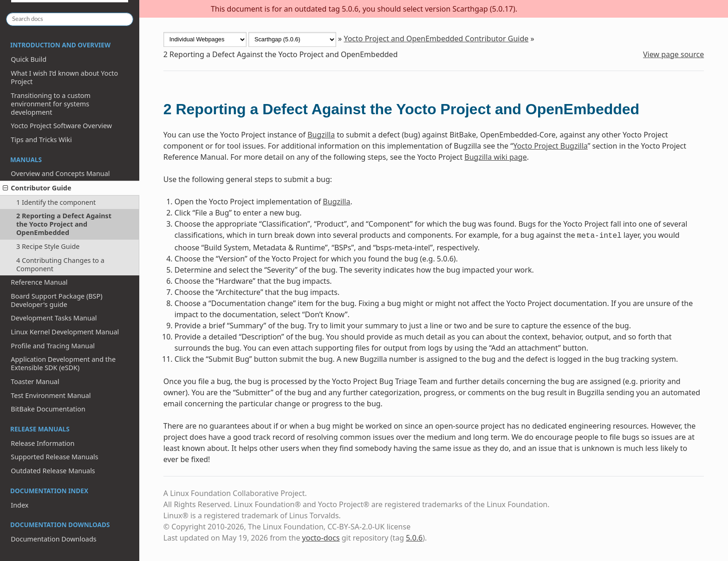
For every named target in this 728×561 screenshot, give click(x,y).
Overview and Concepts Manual (60, 173)
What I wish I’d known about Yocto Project (64, 77)
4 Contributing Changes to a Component (60, 264)
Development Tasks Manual (54, 318)
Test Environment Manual (51, 395)
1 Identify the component (56, 202)
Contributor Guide (37, 188)
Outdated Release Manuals (53, 471)
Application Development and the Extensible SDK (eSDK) (63, 363)
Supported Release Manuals (54, 457)
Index (19, 505)
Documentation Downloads (53, 539)
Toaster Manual (35, 382)
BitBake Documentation (48, 409)
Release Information (42, 443)
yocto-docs (321, 538)
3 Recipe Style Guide (48, 246)
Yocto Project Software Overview (61, 126)
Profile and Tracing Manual (53, 346)
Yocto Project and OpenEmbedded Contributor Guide (436, 39)
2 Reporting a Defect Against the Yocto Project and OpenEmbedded (64, 224)
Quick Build (29, 59)
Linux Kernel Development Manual (65, 332)
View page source (673, 54)
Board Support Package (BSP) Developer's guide (56, 300)
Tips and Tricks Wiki (41, 140)
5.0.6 (414, 538)
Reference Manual (39, 282)
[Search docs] (70, 19)
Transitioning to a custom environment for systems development (51, 104)
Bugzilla (321, 135)
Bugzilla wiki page (495, 157)
